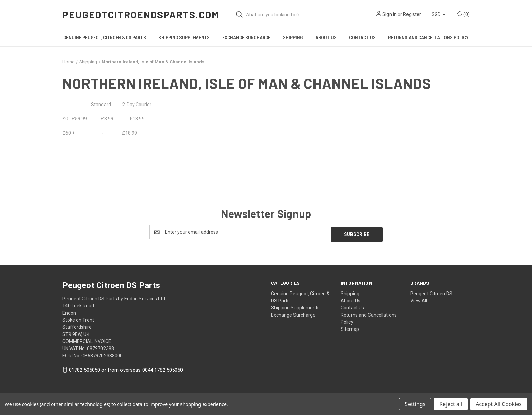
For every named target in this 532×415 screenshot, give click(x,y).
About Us (326, 38)
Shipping (293, 38)
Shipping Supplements (184, 38)
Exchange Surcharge (246, 38)
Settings (415, 404)
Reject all (451, 404)
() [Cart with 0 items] (463, 14)
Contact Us (362, 38)
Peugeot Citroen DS (431, 291)
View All (419, 298)
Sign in (389, 14)
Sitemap (350, 327)
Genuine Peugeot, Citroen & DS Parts (105, 38)
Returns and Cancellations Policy (428, 38)
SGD (439, 14)
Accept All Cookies (499, 404)
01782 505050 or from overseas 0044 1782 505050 (126, 368)
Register (412, 14)
